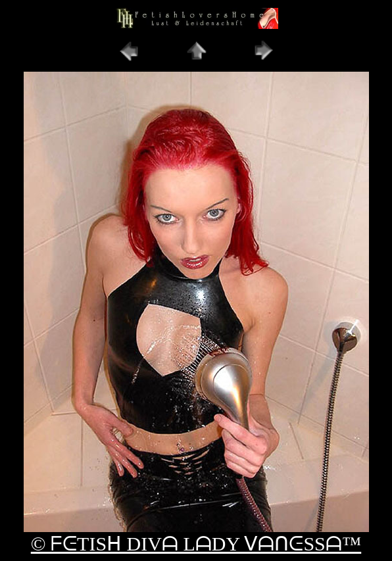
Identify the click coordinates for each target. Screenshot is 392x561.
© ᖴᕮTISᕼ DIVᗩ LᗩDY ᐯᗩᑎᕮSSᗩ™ (196, 544)
